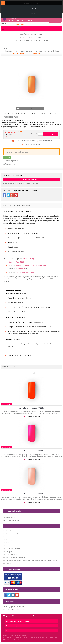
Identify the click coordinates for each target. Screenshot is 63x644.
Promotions (10, 531)
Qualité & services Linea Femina (32, 34)
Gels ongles (8, 51)
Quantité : (34, 134)
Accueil (6, 48)
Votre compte (31, 8)
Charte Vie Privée (12, 555)
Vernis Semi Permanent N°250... (31, 494)
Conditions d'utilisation (14, 549)
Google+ (12, 195)
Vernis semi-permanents (23, 51)
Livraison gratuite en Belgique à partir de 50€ (32, 40)
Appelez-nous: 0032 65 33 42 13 (31, 37)
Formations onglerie (13, 626)
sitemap (9, 564)
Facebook (4, 195)
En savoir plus (9, 205)
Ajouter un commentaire (31, 180)
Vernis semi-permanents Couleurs (47, 51)
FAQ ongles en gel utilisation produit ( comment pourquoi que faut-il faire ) (31, 561)
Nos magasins (11, 540)
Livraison (9, 546)
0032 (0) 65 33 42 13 (14, 607)
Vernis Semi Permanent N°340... (31, 451)
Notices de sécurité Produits (15, 558)
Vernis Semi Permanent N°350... (31, 408)
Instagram (13, 595)
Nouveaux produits (12, 534)
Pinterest (16, 195)
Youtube (17, 595)
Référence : (7, 164)
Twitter (8, 195)
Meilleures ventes (12, 537)
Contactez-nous (11, 543)
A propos (9, 552)
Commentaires (24, 205)
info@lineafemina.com (11, 520)
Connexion (32, 13)
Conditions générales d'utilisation (18, 621)
